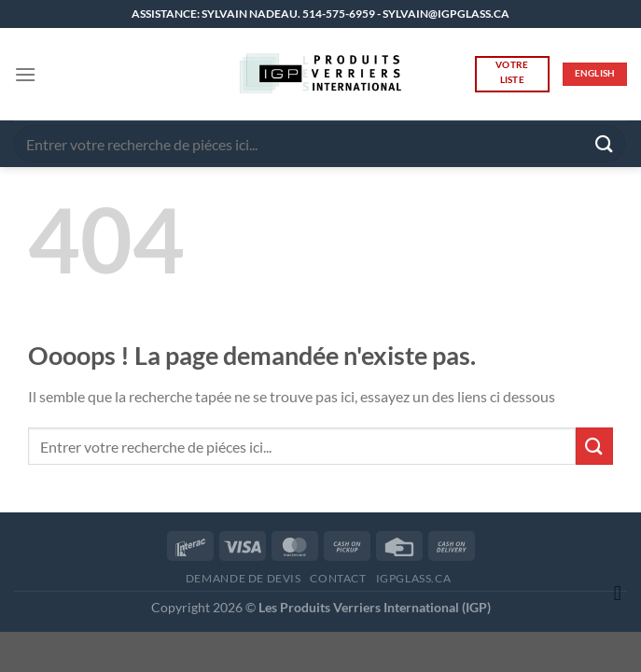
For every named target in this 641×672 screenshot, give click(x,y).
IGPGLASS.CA (414, 578)
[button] (25, 74)
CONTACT (338, 578)
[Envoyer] (605, 143)
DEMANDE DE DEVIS (244, 578)
